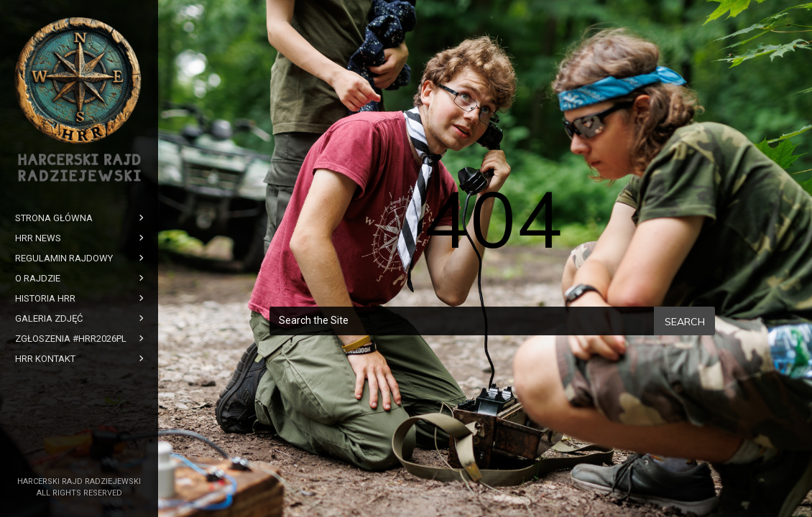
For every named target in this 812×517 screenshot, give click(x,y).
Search (685, 322)
